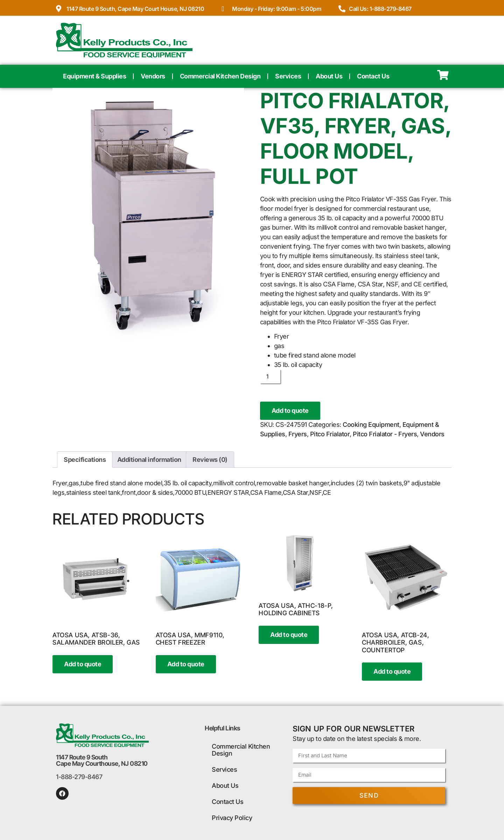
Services (288, 76)
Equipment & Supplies (94, 76)
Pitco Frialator (330, 434)
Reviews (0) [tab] (210, 460)
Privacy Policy (232, 818)
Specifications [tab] (85, 460)
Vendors (153, 76)
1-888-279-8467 (79, 777)
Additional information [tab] (149, 460)
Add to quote (290, 411)
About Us (329, 76)
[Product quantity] (270, 376)
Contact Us (373, 76)
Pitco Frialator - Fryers (385, 434)
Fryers (298, 434)
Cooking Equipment (371, 425)
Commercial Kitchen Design (220, 76)
